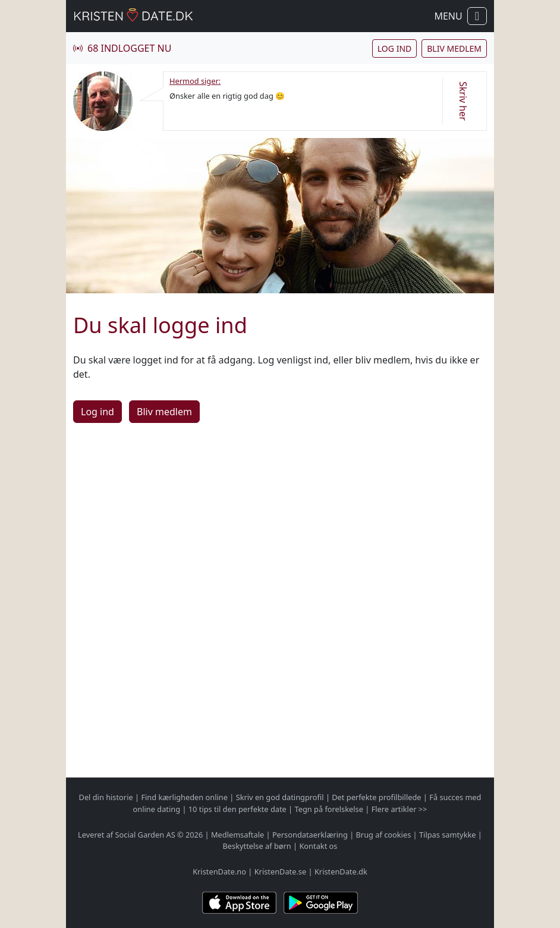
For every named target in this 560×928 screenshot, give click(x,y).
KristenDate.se (281, 871)
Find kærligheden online (184, 797)
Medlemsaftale (237, 835)
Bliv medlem (454, 48)
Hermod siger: (195, 81)
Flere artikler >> (399, 809)
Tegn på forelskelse (328, 809)
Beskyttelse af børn (257, 846)
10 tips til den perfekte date (237, 809)
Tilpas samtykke (448, 835)
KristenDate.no (219, 871)
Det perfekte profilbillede (376, 797)
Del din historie (106, 797)
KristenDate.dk (341, 871)
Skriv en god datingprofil (280, 797)
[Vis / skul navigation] (477, 16)
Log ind (394, 48)
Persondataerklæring (310, 835)
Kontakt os (318, 846)
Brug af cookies (384, 835)
